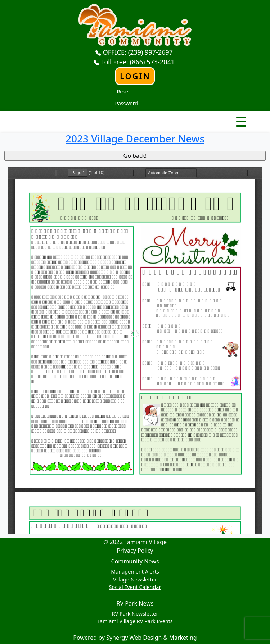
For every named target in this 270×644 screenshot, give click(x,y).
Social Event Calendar (135, 587)
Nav (216, 115)
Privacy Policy (135, 551)
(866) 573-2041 (152, 62)
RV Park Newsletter (135, 614)
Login (135, 76)
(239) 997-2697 (150, 52)
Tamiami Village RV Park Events (135, 621)
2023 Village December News (135, 138)
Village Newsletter (135, 579)
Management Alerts (135, 572)
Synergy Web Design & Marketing (152, 638)
